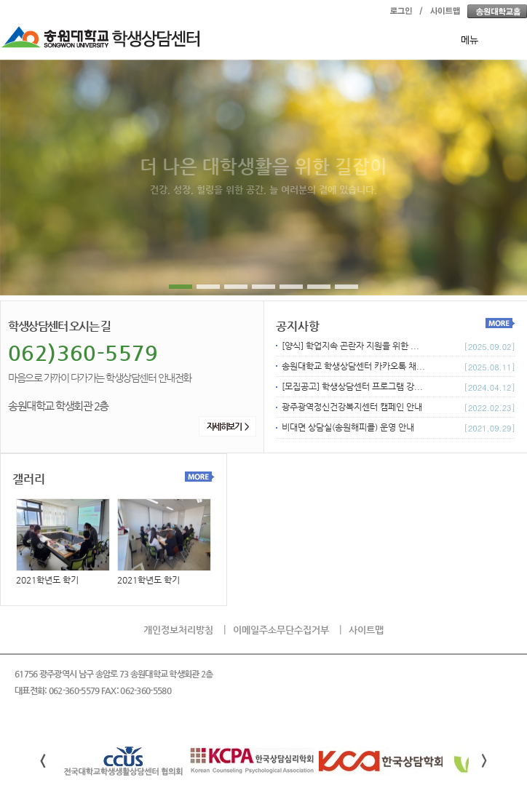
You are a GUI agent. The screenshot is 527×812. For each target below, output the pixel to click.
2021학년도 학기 (63, 542)
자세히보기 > (228, 426)
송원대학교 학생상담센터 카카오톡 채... (353, 366)
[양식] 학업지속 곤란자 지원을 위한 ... (350, 346)
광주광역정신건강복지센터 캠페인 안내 (352, 407)
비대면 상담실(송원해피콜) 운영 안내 (348, 427)
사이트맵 (366, 630)
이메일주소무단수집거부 (281, 630)
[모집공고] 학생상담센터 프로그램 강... (352, 386)
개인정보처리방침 (178, 630)
